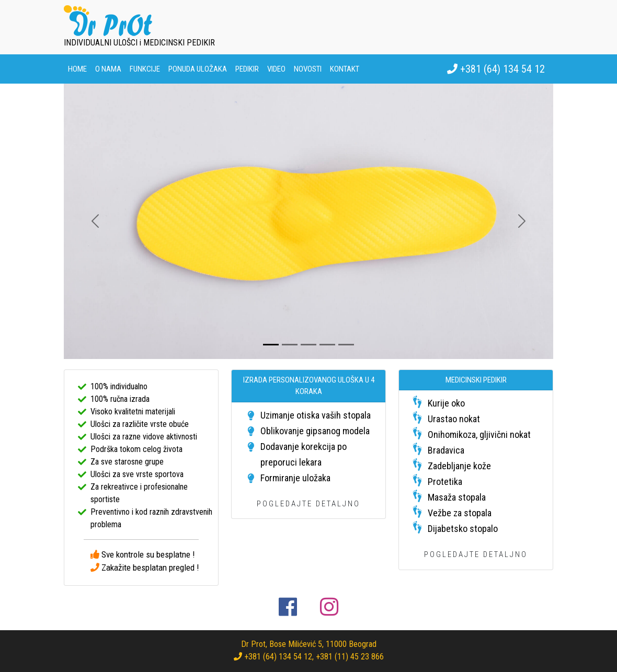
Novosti (308, 69)
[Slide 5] (346, 345)
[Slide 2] (290, 345)
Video (276, 69)
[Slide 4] (327, 345)
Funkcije (145, 69)
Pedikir (247, 69)
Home (77, 69)
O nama (108, 69)
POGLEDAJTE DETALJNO (308, 504)
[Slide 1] (271, 345)
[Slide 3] (308, 345)
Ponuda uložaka (198, 69)
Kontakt (345, 69)
